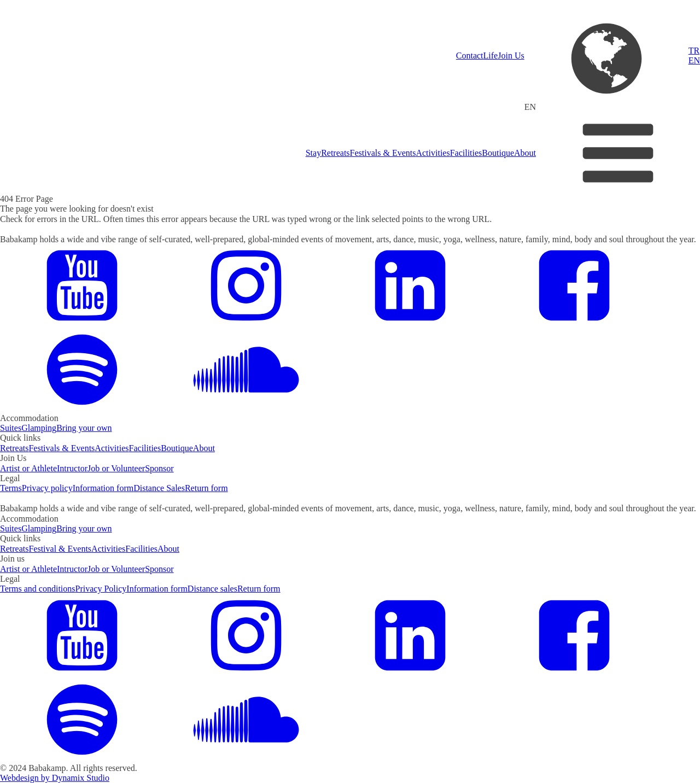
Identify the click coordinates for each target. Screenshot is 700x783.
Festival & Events (60, 549)
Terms (11, 488)
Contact (470, 55)
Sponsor (159, 468)
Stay (313, 153)
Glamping (39, 428)
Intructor (72, 468)
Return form (206, 488)
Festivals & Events (383, 153)
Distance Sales (159, 488)
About (525, 153)
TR (694, 51)
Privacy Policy (101, 589)
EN (694, 60)
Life (491, 55)
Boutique (498, 153)
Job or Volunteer (116, 468)
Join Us (511, 55)
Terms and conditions (38, 589)
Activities (433, 153)
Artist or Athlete (28, 468)
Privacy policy (47, 488)
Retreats (335, 153)
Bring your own (84, 428)
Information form (103, 488)
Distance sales (212, 589)
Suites (11, 428)
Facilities (466, 153)
